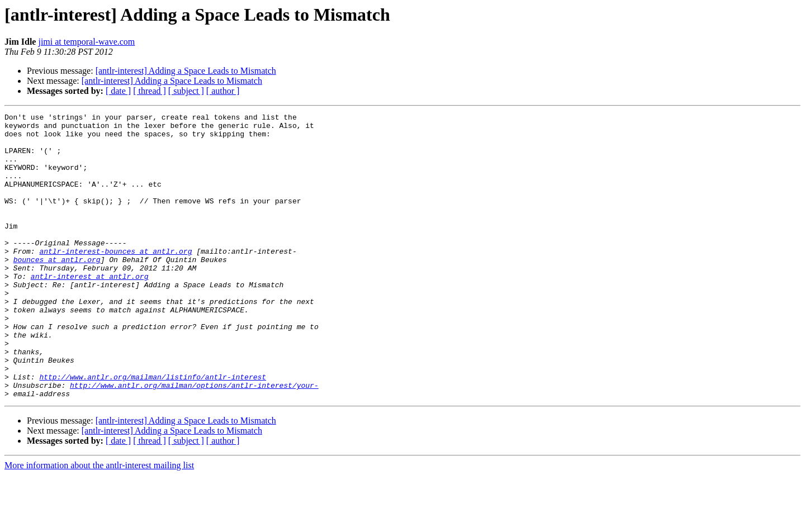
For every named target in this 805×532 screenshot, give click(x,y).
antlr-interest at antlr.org (90, 310)
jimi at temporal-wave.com (86, 42)
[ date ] (118, 91)
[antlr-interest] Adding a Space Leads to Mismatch (186, 71)
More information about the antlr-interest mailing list (99, 522)
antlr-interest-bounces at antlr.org (115, 279)
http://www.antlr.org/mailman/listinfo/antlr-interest (153, 430)
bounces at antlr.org (57, 289)
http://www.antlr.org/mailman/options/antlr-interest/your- (194, 440)
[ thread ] (150, 91)
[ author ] (223, 91)
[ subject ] (186, 91)
